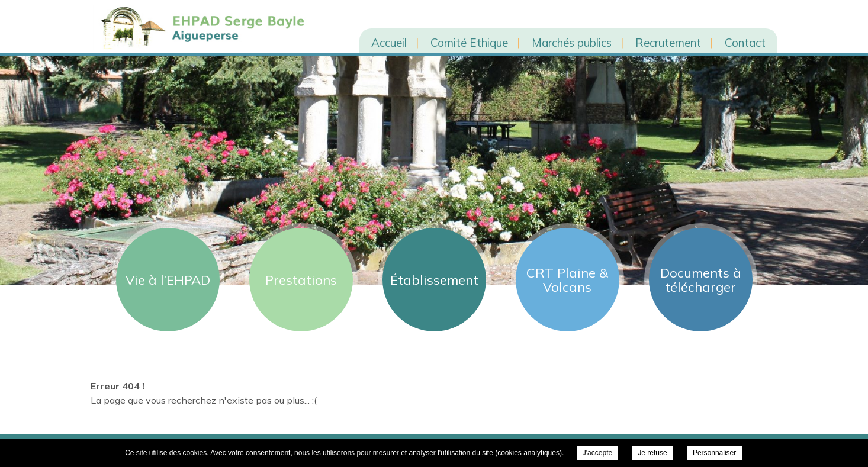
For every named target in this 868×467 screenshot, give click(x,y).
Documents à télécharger (701, 280)
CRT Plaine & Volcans (567, 280)
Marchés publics (572, 43)
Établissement (434, 280)
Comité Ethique (469, 43)
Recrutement (668, 43)
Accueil (389, 43)
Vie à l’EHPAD (168, 280)
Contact (745, 43)
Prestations (301, 280)
